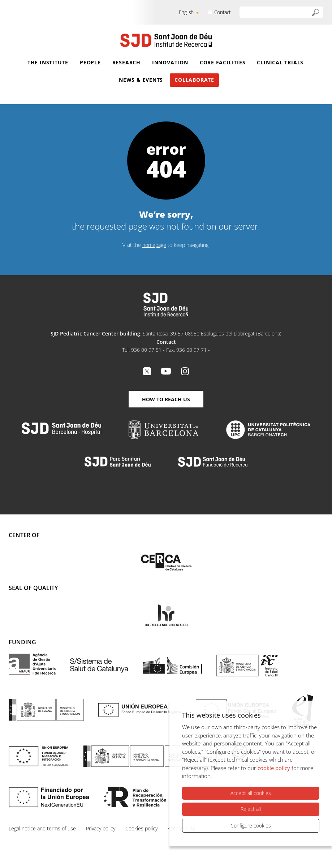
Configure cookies (251, 826)
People (90, 62)
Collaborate (194, 80)
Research (126, 62)
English (186, 12)
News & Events (141, 80)
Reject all (251, 809)
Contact (223, 12)
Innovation (170, 62)
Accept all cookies (251, 793)
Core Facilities (223, 62)
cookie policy (274, 768)
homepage (154, 245)
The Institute (48, 62)
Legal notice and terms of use (42, 828)
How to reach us (166, 399)
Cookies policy (141, 828)
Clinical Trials (280, 62)
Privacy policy (101, 828)
